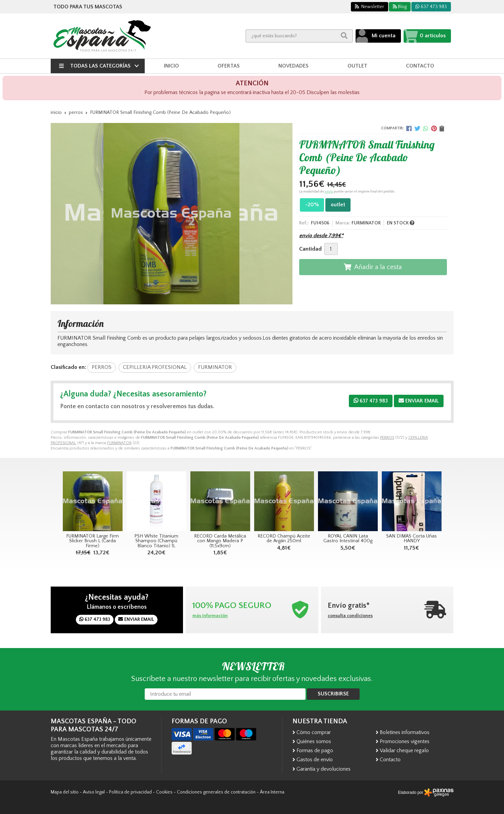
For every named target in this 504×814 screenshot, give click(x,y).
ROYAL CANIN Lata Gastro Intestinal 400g (348, 539)
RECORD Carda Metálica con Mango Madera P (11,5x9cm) (220, 541)
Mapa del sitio (65, 792)
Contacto (390, 760)
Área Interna (272, 792)
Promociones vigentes (405, 741)
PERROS (387, 438)
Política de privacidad (130, 792)
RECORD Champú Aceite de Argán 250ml (284, 539)
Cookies (164, 792)
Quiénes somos (314, 741)
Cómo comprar (314, 732)
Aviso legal (94, 792)
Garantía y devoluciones (324, 769)
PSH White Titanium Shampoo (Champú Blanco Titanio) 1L (156, 541)
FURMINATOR (119, 443)
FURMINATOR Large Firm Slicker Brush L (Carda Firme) (93, 541)
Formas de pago (315, 751)
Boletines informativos (405, 732)
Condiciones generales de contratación (216, 792)
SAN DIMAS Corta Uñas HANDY (411, 539)
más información (210, 616)
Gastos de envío (315, 760)
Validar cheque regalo (404, 751)
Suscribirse (333, 694)
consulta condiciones (350, 616)
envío (329, 192)
